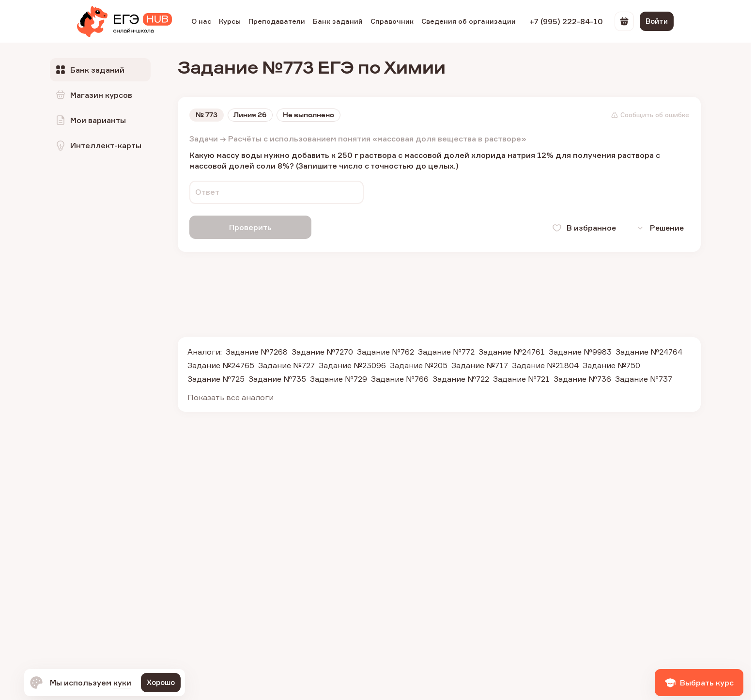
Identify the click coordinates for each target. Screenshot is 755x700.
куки (122, 683)
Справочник (392, 21)
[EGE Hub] (124, 21)
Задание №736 (582, 378)
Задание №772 (446, 351)
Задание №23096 (352, 364)
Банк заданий (338, 21)
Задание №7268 (257, 351)
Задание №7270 (322, 351)
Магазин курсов (93, 95)
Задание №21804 (545, 364)
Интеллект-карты (98, 145)
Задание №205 (419, 364)
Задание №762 (385, 351)
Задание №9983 (580, 351)
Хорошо (161, 682)
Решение (658, 228)
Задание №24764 (649, 351)
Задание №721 (521, 378)
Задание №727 (286, 364)
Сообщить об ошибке (650, 115)
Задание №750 (611, 364)
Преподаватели (277, 21)
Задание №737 (644, 378)
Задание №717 (480, 364)
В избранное (580, 228)
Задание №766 (400, 378)
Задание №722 (461, 378)
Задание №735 (277, 378)
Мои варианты (90, 120)
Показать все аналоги (231, 396)
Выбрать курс (699, 683)
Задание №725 (216, 378)
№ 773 (207, 115)
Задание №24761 (512, 351)
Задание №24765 (221, 364)
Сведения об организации (469, 21)
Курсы (230, 21)
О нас (201, 21)
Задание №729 (339, 378)
